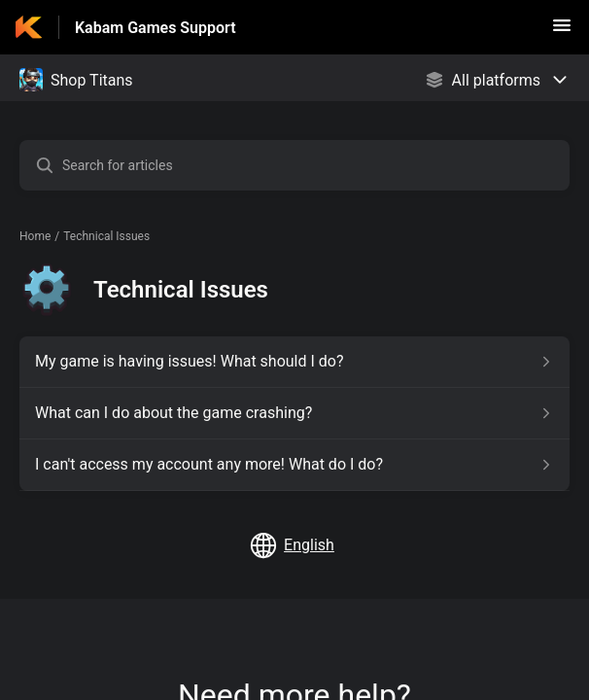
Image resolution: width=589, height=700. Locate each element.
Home (35, 236)
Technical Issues (106, 236)
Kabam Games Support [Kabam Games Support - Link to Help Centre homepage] (156, 28)
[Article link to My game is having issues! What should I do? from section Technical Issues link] (294, 362)
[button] (562, 32)
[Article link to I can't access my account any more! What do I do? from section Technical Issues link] (294, 465)
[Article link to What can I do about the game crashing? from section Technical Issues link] (294, 413)
